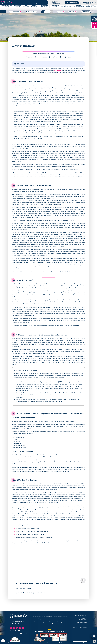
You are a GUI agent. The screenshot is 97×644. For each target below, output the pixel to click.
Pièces (61, 12)
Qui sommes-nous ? (81, 615)
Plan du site (84, 625)
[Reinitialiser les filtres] (93, 12)
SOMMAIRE (21, 64)
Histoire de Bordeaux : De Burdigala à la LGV (25, 42)
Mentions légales (82, 622)
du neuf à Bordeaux (79, 7)
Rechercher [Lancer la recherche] (86, 12)
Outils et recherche (91, 7)
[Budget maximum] (47, 12)
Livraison (72, 12)
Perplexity (43, 57)
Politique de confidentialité (83, 619)
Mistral (68, 57)
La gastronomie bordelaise (23, 588)
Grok (56, 57)
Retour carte (3, 12)
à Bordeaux (17, 7)
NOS (94, 25)
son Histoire (58, 71)
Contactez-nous (72, 3)
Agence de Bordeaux (66, 7)
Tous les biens (31, 12)
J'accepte (86, 643)
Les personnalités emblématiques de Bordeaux (29, 593)
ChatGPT (30, 57)
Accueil (13, 42)
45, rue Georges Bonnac (56, 3)
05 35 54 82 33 (17, 628)
